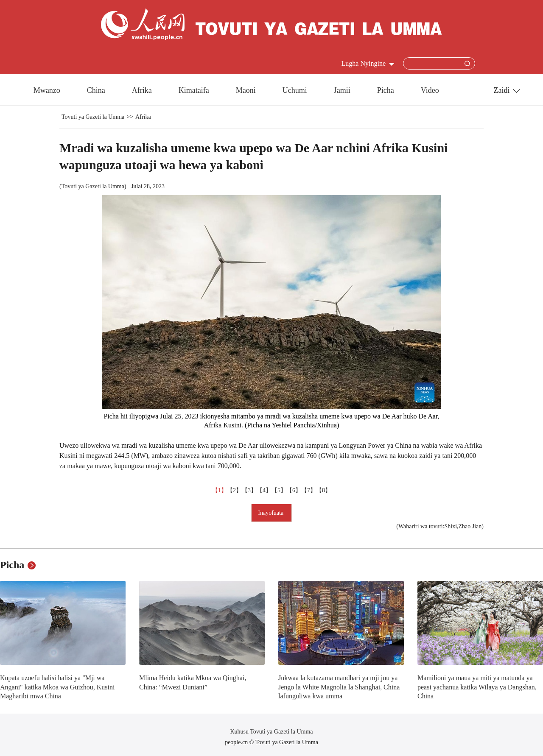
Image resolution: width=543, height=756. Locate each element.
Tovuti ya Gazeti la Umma (93, 117)
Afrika (142, 90)
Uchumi (295, 90)
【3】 (249, 490)
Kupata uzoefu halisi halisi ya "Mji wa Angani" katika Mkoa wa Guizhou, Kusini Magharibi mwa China (57, 687)
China (96, 90)
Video (430, 90)
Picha (386, 90)
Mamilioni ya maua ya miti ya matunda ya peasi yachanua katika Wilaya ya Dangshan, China (477, 687)
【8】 (323, 490)
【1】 (220, 490)
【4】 (264, 490)
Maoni (246, 90)
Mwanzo (47, 90)
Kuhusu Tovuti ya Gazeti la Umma (271, 732)
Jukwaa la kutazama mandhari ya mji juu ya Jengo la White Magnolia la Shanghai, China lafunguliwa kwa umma (339, 687)
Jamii (342, 90)
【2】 (234, 490)
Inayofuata (271, 513)
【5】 (279, 490)
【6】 (294, 490)
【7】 (309, 490)
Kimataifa (194, 90)
